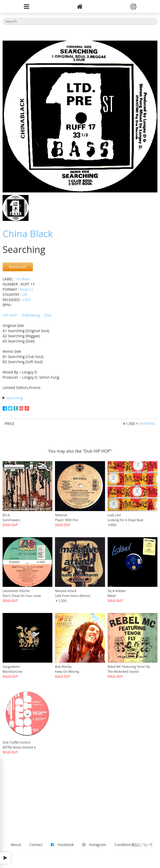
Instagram (94, 845)
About (16, 845)
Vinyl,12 (27, 289)
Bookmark (18, 267)
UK (25, 294)
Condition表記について (134, 845)
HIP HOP (10, 315)
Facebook (62, 845)
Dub (48, 315)
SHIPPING (147, 424)
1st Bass (23, 279)
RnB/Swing (31, 315)
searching (15, 398)
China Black (28, 234)
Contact (36, 845)
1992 (27, 300)
